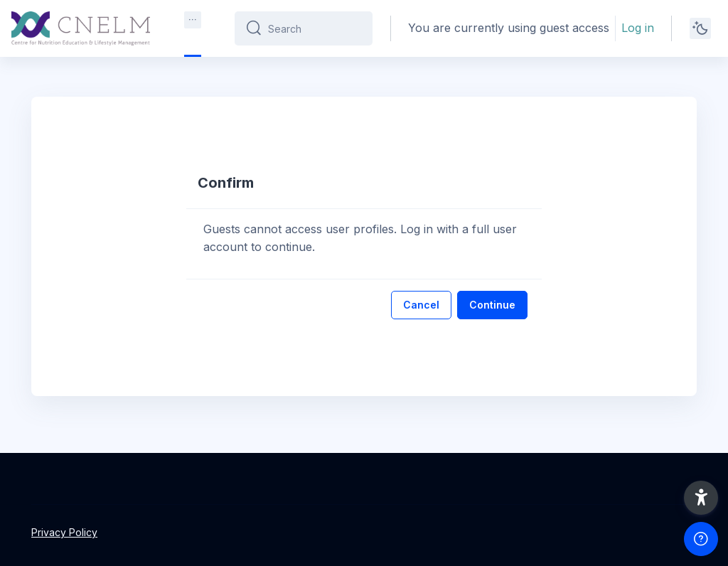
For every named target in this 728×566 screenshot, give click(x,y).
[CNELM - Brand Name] (81, 28)
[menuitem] (193, 20)
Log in (638, 28)
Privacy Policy (64, 532)
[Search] (315, 28)
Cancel (421, 305)
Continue (492, 305)
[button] (701, 498)
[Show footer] (701, 539)
